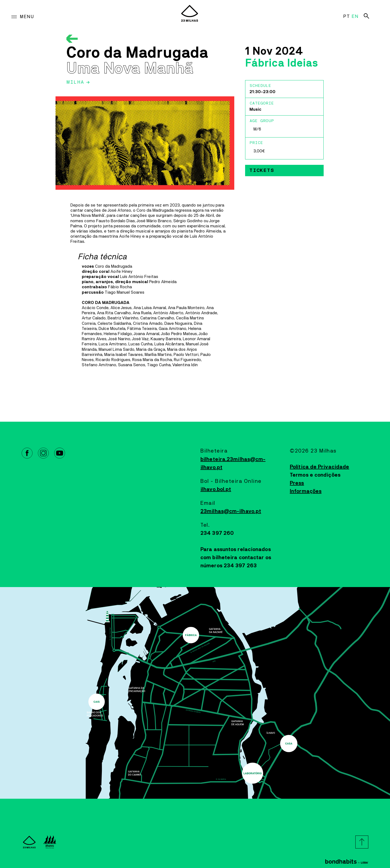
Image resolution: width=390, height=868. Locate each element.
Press (297, 483)
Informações (306, 491)
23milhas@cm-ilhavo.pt (231, 511)
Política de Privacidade (319, 467)
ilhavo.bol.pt (216, 489)
